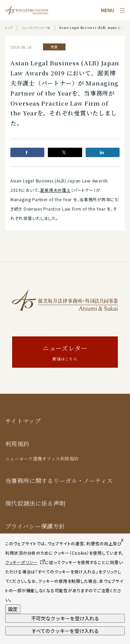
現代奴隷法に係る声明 (35, 503)
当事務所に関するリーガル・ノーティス (59, 480)
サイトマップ (23, 421)
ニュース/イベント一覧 (36, 28)
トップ (9, 28)
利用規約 (17, 444)
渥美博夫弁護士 (55, 190)
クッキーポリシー (21, 562)
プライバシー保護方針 (35, 526)
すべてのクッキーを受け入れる (65, 631)
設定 (13, 609)
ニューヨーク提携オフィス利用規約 (42, 459)
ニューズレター (65, 353)
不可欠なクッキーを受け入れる (65, 618)
